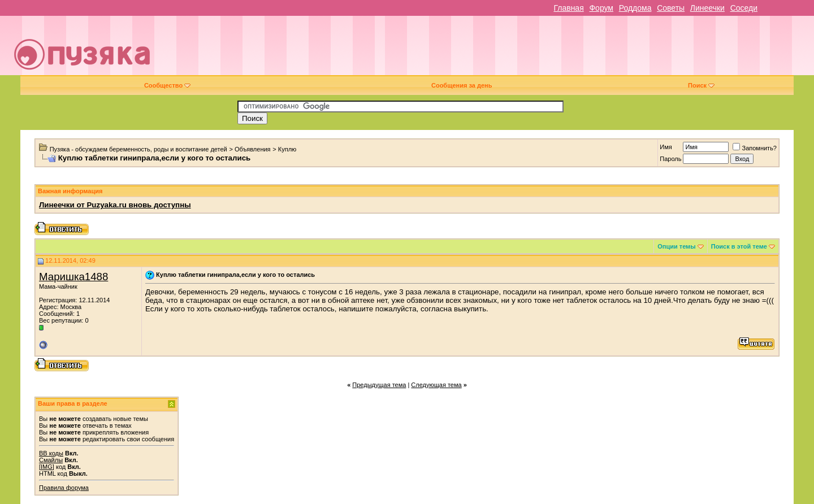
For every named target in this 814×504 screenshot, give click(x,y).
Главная (568, 8)
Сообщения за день (462, 85)
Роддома (635, 8)
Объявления (253, 149)
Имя (666, 147)
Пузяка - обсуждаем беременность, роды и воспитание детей (138, 149)
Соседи (744, 8)
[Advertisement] (487, 50)
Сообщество (167, 85)
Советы (671, 8)
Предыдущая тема (379, 385)
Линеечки (707, 8)
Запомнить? (755, 148)
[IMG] (47, 467)
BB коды (51, 453)
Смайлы (51, 460)
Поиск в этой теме (739, 246)
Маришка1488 (73, 277)
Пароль (670, 159)
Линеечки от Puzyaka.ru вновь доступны (115, 205)
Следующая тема (436, 385)
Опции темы (676, 246)
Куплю (287, 149)
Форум (601, 8)
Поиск (701, 85)
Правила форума (64, 488)
